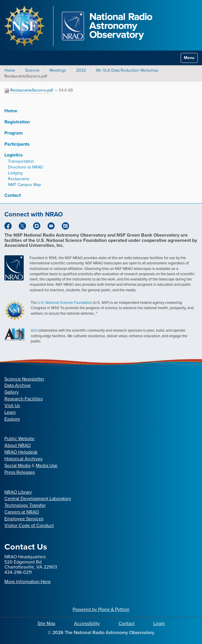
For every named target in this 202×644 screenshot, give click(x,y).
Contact (13, 195)
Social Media (17, 465)
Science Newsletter (24, 379)
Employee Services (24, 519)
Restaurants (19, 179)
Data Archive (18, 385)
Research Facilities (24, 399)
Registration (17, 122)
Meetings (58, 70)
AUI (34, 330)
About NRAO (18, 445)
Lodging (15, 173)
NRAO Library (18, 492)
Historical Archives (23, 459)
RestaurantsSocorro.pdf (29, 90)
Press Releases (20, 472)
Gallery (12, 392)
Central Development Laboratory (38, 499)
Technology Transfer (25, 505)
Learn (10, 412)
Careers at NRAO (22, 512)
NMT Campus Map (24, 185)
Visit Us (12, 405)
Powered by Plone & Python (101, 609)
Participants (17, 144)
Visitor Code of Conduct (29, 525)
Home (10, 70)
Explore (12, 419)
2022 (81, 70)
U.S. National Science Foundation (65, 303)
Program (14, 133)
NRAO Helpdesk (21, 452)
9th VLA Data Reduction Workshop (127, 70)
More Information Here (28, 582)
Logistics (14, 155)
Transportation (21, 161)
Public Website (19, 439)
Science (32, 70)
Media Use (47, 465)
